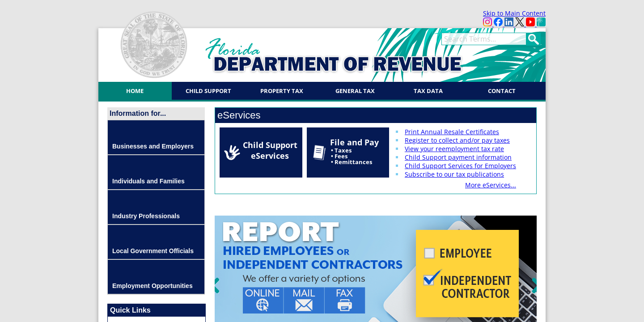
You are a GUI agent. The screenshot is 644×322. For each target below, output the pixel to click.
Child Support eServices (270, 150)
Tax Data (428, 91)
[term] (484, 39)
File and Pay (354, 151)
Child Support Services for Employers (460, 166)
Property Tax (282, 91)
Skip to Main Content (514, 13)
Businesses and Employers (153, 146)
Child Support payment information (458, 157)
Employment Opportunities (153, 286)
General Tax (355, 91)
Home (135, 91)
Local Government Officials (153, 251)
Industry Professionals (146, 216)
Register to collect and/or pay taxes (457, 140)
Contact (502, 91)
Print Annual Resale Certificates (452, 132)
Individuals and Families (148, 181)
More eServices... (491, 185)
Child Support (208, 91)
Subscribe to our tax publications (454, 174)
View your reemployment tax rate (454, 149)
